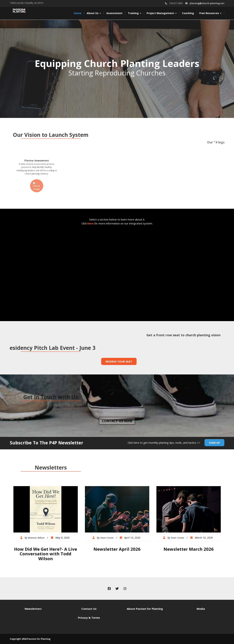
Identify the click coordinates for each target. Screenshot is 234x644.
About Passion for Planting (145, 609)
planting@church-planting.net (207, 3)
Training (135, 13)
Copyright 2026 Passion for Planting (30, 639)
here (90, 223)
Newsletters (33, 609)
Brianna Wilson (36, 538)
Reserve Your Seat (119, 361)
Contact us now (117, 421)
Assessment (114, 13)
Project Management (162, 13)
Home (78, 13)
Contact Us (89, 609)
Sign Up (214, 443)
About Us (94, 13)
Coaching (188, 13)
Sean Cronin (107, 538)
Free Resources (210, 13)
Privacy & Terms (89, 618)
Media (201, 609)
